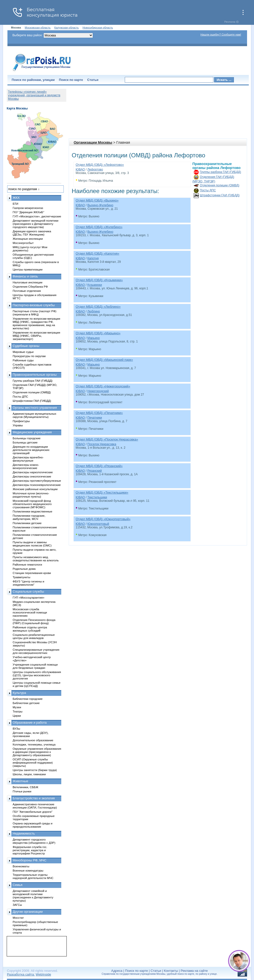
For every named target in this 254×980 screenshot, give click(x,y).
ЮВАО (80, 169)
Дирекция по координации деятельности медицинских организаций (31, 450)
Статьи (93, 80)
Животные (20, 781)
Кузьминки (95, 285)
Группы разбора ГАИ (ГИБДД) (221, 172)
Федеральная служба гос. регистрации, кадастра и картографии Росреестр (30, 850)
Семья (17, 885)
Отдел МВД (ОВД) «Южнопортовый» (103, 519)
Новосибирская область (98, 28)
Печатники (95, 418)
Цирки (17, 716)
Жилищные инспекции (28, 239)
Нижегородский (98, 391)
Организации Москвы (93, 142)
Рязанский (95, 471)
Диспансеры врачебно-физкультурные (28, 459)
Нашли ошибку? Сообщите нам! (221, 34)
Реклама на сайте (194, 971)
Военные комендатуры (28, 870)
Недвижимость (24, 833)
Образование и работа (30, 723)
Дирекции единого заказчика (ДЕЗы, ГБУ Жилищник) (32, 233)
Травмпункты (21, 577)
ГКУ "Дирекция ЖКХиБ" (28, 212)
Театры (17, 711)
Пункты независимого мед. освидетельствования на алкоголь (36, 559)
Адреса (117, 971)
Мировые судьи (23, 352)
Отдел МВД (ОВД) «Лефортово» (100, 165)
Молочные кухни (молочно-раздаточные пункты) (31, 495)
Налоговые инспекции (28, 282)
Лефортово (95, 169)
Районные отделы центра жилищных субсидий (30, 629)
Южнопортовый (98, 524)
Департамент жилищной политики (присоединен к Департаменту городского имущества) (35, 224)
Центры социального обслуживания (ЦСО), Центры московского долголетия (37, 675)
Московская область (38, 28)
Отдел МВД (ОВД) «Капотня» (97, 253)
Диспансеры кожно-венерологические (26, 466)
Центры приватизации (28, 269)
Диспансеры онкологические (32, 476)
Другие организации (28, 912)
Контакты (171, 971)
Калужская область (66, 28)
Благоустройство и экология (34, 798)
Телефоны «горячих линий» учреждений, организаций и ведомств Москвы (34, 95)
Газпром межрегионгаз (28, 208)
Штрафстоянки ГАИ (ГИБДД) (220, 195)
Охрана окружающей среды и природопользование (32, 825)
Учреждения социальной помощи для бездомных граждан (35, 666)
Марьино (94, 338)
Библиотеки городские (28, 699)
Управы (18, 425)
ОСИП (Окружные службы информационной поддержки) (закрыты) (33, 762)
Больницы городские (27, 438)
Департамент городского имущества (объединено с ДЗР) (34, 841)
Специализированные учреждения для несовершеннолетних (36, 651)
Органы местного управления (35, 408)
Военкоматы (21, 866)
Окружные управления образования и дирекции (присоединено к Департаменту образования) (37, 752)
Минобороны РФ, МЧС (30, 860)
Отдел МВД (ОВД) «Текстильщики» (102, 492)
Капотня (93, 258)
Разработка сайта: (21, 974)
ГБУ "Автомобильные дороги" (33, 812)
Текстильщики (97, 497)
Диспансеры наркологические (33, 472)
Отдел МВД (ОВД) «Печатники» (99, 413)
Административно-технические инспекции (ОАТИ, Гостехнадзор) (35, 806)
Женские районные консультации (35, 489)
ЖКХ (16, 198)
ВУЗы (16, 728)
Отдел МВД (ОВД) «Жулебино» (99, 227)
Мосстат (18, 918)
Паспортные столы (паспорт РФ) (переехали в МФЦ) (34, 313)
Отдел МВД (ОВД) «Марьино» (98, 333)
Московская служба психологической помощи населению (30, 612)
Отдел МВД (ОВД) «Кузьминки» (99, 280)
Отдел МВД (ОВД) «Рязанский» (99, 466)
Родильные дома (24, 569)
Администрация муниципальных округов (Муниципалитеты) (34, 415)
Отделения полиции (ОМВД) (220, 185)
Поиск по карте (71, 80)
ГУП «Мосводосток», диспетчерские (37, 216)
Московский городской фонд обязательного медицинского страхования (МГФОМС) (32, 504)
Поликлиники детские (27, 523)
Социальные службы (28, 591)
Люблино (94, 311)
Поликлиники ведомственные (32, 511)
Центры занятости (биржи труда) (35, 770)
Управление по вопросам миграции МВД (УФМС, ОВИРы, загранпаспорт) (36, 336)
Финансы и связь (25, 276)
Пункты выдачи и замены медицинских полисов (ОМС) (32, 544)
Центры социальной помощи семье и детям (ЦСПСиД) (37, 684)
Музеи (17, 707)
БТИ (16, 204)
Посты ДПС (208, 190)
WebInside (43, 974)
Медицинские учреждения (32, 432)
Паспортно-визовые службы (34, 305)
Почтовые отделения (27, 291)
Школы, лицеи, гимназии (29, 774)
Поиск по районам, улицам (33, 80)
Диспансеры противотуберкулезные (37, 481)
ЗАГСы (17, 905)
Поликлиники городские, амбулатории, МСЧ (29, 517)
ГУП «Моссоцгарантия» (29, 597)
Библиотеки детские (26, 703)
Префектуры (21, 421)
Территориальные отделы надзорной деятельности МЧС (33, 876)
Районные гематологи (27, 564)
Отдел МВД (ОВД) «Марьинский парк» (104, 360)
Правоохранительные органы (35, 375)
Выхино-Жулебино (100, 205)
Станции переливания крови (32, 573)
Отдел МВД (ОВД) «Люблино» (98, 307)
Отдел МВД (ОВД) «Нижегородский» (103, 386)
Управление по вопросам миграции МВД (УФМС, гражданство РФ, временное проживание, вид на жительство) (36, 323)
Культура (19, 693)
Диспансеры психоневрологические (37, 485)
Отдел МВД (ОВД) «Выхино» (97, 200)
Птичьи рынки (22, 791)
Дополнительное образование (33, 740)
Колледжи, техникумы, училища (34, 744)
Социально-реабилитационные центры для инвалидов (34, 636)
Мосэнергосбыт (23, 243)
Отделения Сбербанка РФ (30, 287)
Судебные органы (26, 346)
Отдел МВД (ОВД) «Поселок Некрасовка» (107, 439)
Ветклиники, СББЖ (26, 787)
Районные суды (23, 360)
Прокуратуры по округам (29, 356)
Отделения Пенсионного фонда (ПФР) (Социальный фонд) (34, 621)
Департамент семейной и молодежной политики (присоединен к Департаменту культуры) (33, 896)
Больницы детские (25, 442)
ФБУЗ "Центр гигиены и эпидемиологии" (28, 583)
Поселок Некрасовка (102, 444)
